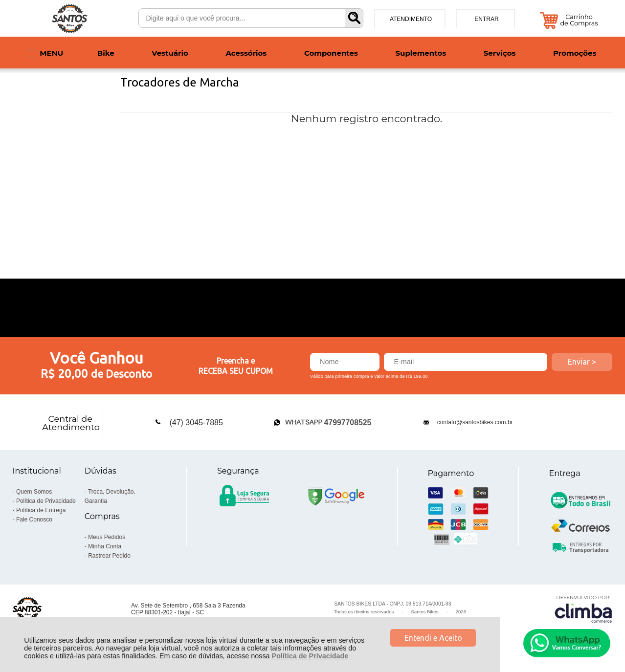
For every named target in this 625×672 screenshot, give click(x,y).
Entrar (486, 19)
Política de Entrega (41, 510)
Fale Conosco (34, 520)
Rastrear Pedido (109, 556)
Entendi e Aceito (433, 638)
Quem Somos (34, 492)
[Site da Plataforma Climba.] (583, 609)
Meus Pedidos (107, 537)
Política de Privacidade (310, 656)
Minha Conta (105, 546)
